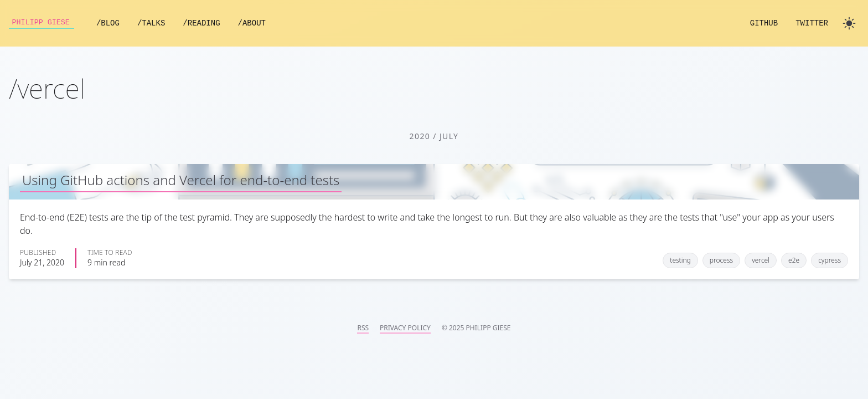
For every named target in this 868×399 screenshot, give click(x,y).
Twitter (812, 23)
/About (256, 23)
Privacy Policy (405, 328)
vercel (761, 260)
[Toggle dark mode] (849, 23)
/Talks (155, 23)
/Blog (112, 23)
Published (38, 253)
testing (680, 260)
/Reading (206, 23)
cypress (830, 260)
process (721, 260)
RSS (363, 328)
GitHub (764, 23)
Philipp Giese (43, 23)
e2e (794, 260)
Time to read (110, 253)
